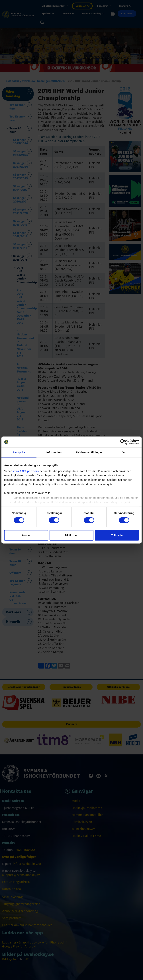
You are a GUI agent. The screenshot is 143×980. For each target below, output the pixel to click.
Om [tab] (124, 452)
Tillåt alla (117, 535)
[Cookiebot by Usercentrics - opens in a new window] (123, 442)
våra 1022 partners (26, 471)
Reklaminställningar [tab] (89, 452)
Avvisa (26, 535)
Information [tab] (54, 452)
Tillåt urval (72, 535)
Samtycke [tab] (19, 452)
